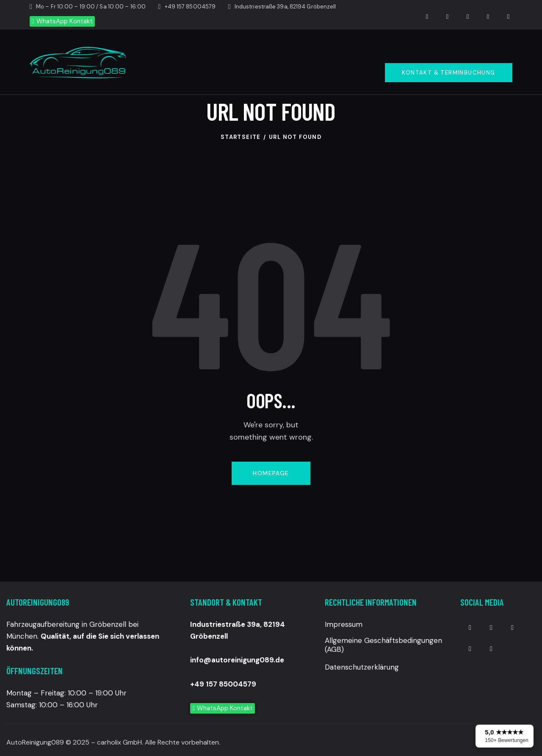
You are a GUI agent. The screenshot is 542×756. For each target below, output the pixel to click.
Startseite (241, 137)
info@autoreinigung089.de (237, 660)
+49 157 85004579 (223, 684)
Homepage (271, 473)
